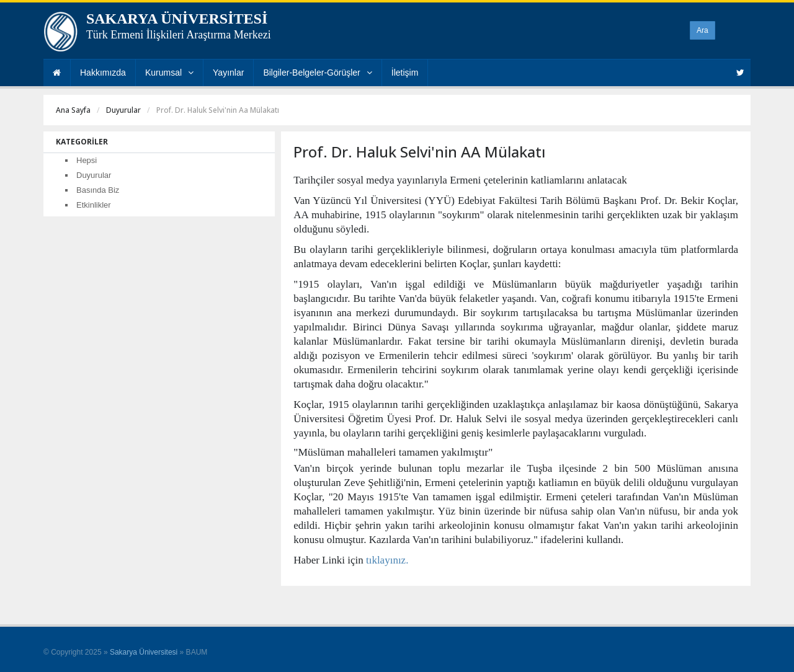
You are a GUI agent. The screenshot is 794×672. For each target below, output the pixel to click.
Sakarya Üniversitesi (144, 652)
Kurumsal (169, 73)
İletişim (405, 73)
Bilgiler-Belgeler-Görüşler (317, 73)
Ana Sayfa (73, 110)
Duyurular (123, 110)
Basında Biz (98, 190)
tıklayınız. (387, 560)
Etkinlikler (94, 205)
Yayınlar (228, 73)
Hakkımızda (103, 73)
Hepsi (87, 160)
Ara (703, 30)
